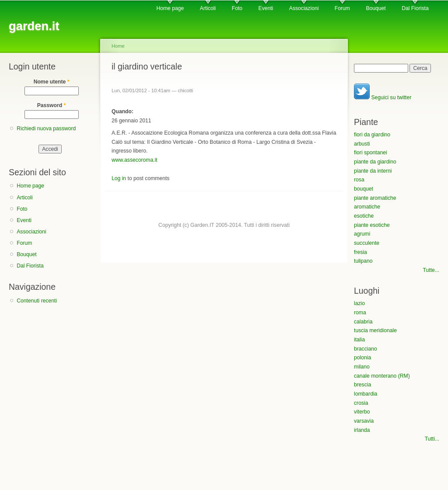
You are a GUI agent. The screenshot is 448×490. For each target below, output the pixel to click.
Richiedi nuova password (46, 129)
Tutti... (432, 439)
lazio (359, 303)
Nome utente (52, 82)
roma (360, 313)
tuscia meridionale (375, 330)
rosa (359, 180)
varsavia (364, 421)
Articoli (208, 8)
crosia (361, 403)
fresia (360, 252)
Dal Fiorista (415, 8)
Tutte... (431, 270)
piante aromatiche (375, 198)
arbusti (362, 144)
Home (118, 46)
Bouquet (376, 8)
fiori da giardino (372, 135)
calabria (363, 322)
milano (362, 367)
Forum (342, 8)
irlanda (362, 430)
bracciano (366, 349)
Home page (170, 8)
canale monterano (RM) (382, 376)
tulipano (363, 261)
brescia (362, 385)
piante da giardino (375, 162)
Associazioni (304, 8)
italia (359, 340)
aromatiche (367, 207)
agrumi (362, 234)
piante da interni (373, 171)
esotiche (364, 216)
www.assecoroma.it (135, 160)
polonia (362, 358)
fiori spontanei (371, 153)
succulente (367, 243)
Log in (119, 178)
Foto (237, 8)
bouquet (364, 189)
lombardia (366, 394)
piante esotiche (372, 225)
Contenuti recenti (37, 301)
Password (52, 105)
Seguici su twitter (383, 97)
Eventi (266, 8)
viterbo (362, 412)
